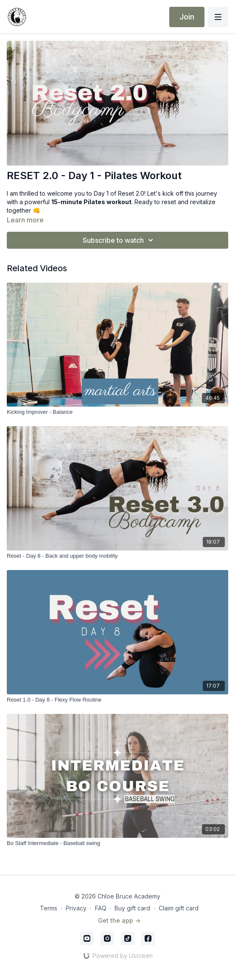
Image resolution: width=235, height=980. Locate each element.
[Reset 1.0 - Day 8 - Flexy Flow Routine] (117, 700)
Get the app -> (119, 920)
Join (187, 17)
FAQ (101, 908)
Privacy (76, 908)
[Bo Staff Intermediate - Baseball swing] (117, 843)
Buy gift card (132, 908)
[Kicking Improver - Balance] (117, 412)
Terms (49, 908)
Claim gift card (179, 908)
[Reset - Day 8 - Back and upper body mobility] (117, 556)
